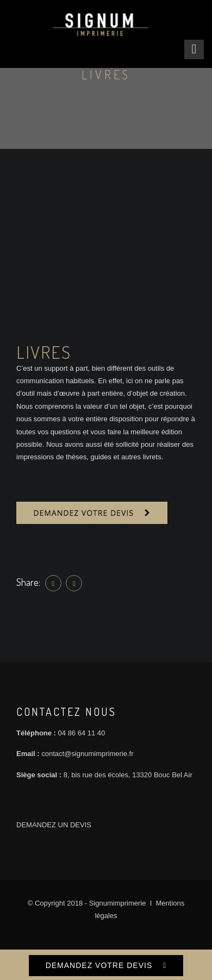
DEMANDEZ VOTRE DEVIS (99, 965)
